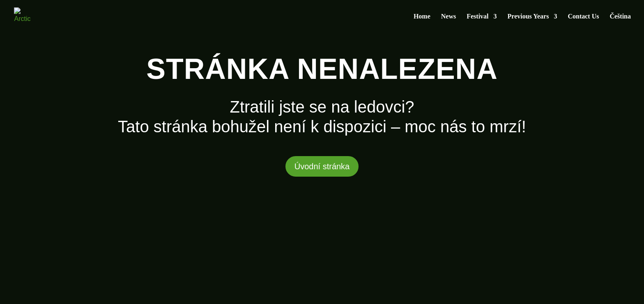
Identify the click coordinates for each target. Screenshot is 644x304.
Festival (477, 17)
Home (422, 17)
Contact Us (583, 17)
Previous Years (528, 17)
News (448, 17)
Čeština (620, 17)
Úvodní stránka (322, 166)
